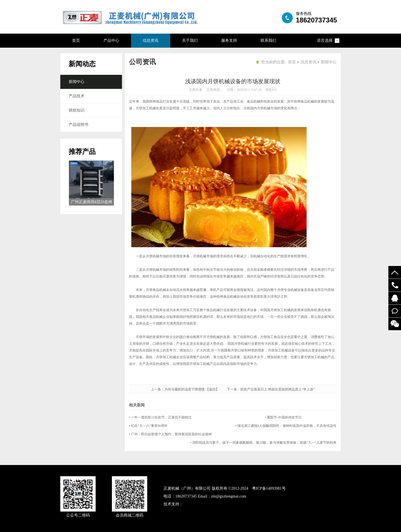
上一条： (158, 389)
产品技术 (77, 96)
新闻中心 (77, 82)
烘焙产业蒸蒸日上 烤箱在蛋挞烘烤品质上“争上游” (278, 389)
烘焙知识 (77, 110)
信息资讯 (151, 41)
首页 (76, 41)
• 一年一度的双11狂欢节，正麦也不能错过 (160, 417)
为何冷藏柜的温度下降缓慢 (185, 389)
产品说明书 (79, 125)
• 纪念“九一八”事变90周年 (148, 426)
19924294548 (395, 285)
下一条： (234, 389)
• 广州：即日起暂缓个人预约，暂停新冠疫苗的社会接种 (170, 434)
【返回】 (216, 389)
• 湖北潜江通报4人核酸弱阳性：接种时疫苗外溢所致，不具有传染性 (286, 426)
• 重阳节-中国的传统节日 (283, 417)
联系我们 (268, 41)
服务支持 (229, 41)
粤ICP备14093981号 (269, 488)
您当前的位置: (273, 62)
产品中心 (111, 41)
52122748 (395, 298)
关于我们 (190, 41)
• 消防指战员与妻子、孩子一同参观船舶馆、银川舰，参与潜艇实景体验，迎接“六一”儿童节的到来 (263, 443)
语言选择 (325, 41)
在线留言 (395, 311)
